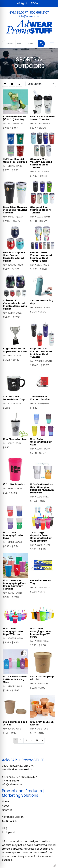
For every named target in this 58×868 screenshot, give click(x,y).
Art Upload (8, 832)
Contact (7, 810)
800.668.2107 (39, 13)
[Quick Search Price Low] (21, 44)
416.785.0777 (18, 13)
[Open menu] (52, 44)
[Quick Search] (9, 44)
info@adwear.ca (29, 16)
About (6, 806)
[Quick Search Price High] (33, 44)
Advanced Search (13, 817)
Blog (4, 828)
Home (5, 801)
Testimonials (10, 821)
